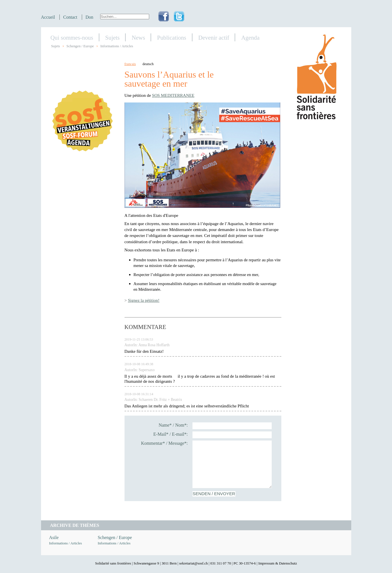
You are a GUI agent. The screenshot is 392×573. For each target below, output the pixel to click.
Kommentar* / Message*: (164, 443)
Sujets (113, 38)
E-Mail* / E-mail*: (171, 434)
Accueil (48, 17)
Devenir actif (214, 38)
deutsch (148, 64)
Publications (172, 38)
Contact (70, 17)
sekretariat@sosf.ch (193, 563)
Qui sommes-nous (72, 38)
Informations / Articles (117, 46)
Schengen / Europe (80, 46)
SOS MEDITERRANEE (173, 95)
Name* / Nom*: (173, 425)
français (130, 64)
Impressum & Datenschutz (278, 563)
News (138, 38)
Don (89, 17)
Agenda (250, 38)
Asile (54, 537)
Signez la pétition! (144, 300)
